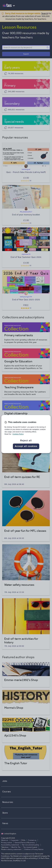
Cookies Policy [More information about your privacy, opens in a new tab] (18, 434)
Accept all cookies (26, 446)
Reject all (26, 441)
